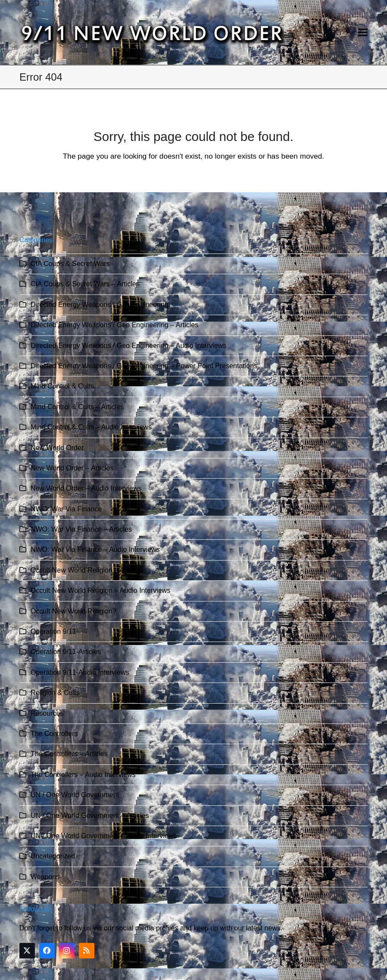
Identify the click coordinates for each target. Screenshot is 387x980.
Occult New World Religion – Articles (86, 570)
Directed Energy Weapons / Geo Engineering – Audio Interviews (128, 346)
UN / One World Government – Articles (90, 816)
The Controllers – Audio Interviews (83, 775)
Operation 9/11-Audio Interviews (80, 672)
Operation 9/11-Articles (66, 652)
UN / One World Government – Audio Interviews (104, 836)
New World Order (57, 448)
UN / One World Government (75, 795)
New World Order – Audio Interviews (86, 488)
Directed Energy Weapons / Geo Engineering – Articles (114, 325)
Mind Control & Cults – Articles (77, 407)
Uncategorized (53, 856)
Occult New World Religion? (73, 611)
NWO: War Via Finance (66, 509)
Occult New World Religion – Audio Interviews (100, 590)
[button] (363, 33)
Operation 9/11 (53, 631)
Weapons (45, 877)
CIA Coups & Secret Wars (70, 264)
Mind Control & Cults (62, 386)
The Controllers (54, 734)
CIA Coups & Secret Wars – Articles (85, 284)
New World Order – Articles (72, 468)
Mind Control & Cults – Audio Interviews (91, 427)
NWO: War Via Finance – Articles (81, 529)
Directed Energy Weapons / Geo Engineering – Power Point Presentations (144, 366)
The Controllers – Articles (69, 754)
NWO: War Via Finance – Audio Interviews (95, 549)
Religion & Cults (55, 693)
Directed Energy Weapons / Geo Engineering (100, 305)
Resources (47, 713)
